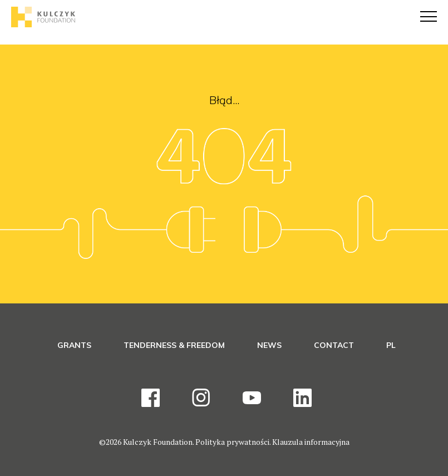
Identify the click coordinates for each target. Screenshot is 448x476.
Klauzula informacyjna (311, 442)
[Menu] (429, 17)
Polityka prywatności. (234, 442)
